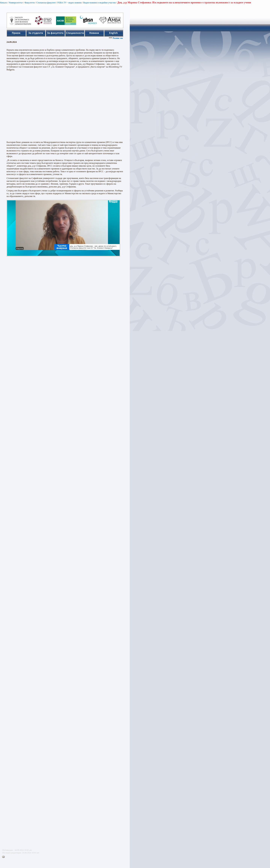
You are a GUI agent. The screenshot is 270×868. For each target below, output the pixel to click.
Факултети (30, 3)
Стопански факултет (46, 3)
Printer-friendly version (4, 857)
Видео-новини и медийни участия (99, 3)
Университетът (16, 3)
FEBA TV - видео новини (69, 3)
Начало (3, 3)
